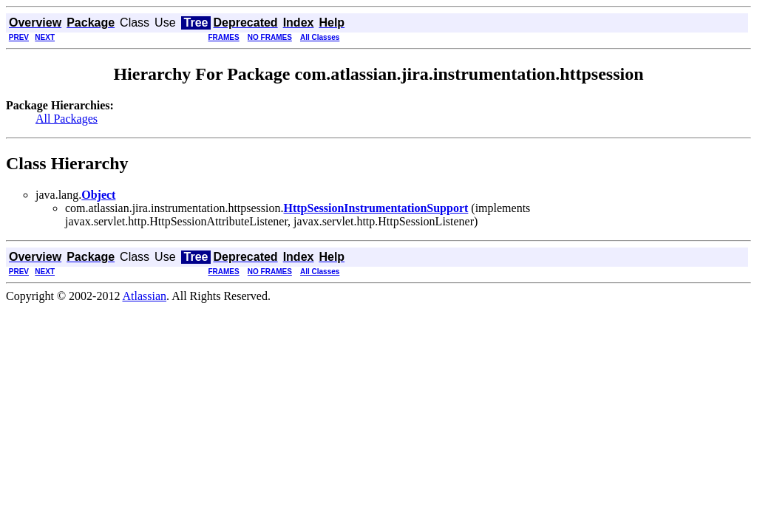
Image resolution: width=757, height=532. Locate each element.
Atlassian (145, 296)
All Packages (67, 119)
